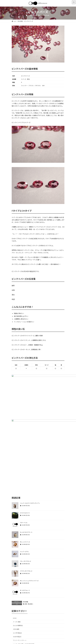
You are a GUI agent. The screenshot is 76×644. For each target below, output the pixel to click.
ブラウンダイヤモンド (26, 513)
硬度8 (26, 546)
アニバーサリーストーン (20, 583)
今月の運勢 (16, 571)
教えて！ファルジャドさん (20, 594)
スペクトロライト (25, 455)
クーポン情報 (17, 564)
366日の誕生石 (17, 579)
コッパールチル (24, 494)
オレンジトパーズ (25, 484)
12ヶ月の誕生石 (17, 575)
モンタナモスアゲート (26, 475)
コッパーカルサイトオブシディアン (30, 445)
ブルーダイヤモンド (26, 504)
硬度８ (32, 546)
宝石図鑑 (26, 544)
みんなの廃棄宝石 (18, 568)
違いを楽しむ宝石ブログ (20, 597)
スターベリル (24, 465)
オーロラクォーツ (25, 533)
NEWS (15, 560)
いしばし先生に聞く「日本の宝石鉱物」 (24, 586)
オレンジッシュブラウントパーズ (29, 523)
